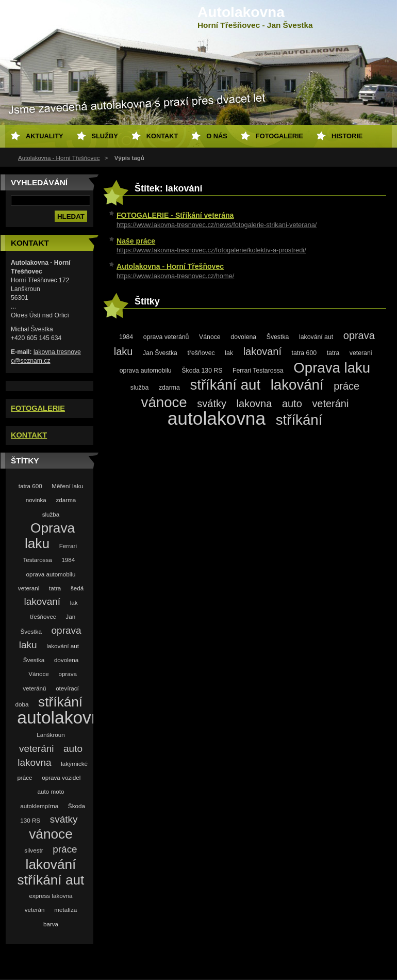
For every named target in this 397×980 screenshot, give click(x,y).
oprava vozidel (61, 777)
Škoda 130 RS (202, 371)
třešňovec (43, 616)
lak (74, 603)
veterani (29, 588)
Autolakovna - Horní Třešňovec (59, 158)
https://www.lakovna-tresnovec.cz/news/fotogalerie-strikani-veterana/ (217, 225)
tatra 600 (30, 486)
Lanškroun (51, 735)
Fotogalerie (279, 136)
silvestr (34, 850)
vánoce (51, 834)
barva (51, 924)
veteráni (36, 749)
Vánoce (39, 674)
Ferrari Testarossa (258, 371)
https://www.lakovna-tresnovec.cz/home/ (175, 276)
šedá (77, 588)
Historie (347, 136)
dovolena (66, 660)
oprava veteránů (166, 337)
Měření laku (67, 486)
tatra (55, 588)
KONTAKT (29, 435)
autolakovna (64, 718)
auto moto (51, 791)
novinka (36, 500)
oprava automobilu (51, 574)
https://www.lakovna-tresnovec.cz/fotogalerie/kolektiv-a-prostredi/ (211, 250)
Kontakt (162, 136)
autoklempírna (39, 806)
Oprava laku (332, 368)
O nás (217, 136)
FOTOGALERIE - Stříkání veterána (175, 215)
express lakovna (51, 896)
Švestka (34, 660)
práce (65, 849)
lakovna (34, 762)
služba (51, 514)
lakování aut (63, 646)
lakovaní (42, 601)
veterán (35, 910)
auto (73, 749)
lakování (51, 864)
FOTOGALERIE (38, 408)
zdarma (66, 500)
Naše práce (136, 241)
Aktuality (45, 136)
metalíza (65, 910)
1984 (68, 560)
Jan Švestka (160, 353)
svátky (64, 819)
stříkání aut (51, 880)
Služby (105, 136)
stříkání (60, 702)
